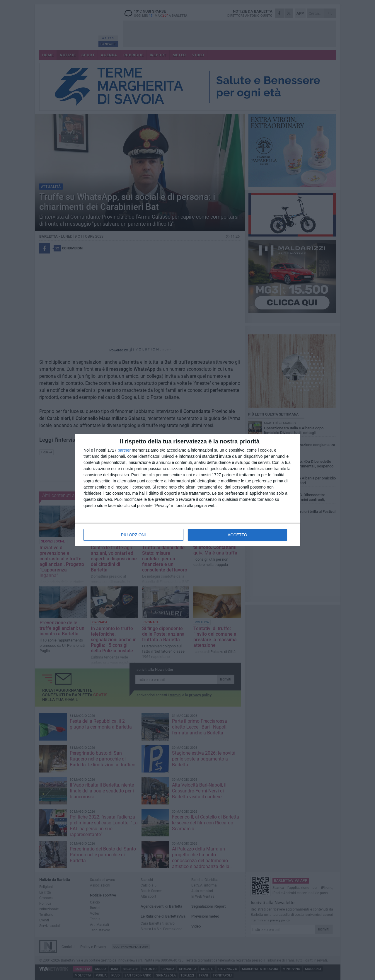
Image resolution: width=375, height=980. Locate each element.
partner (124, 450)
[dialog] (187, 490)
